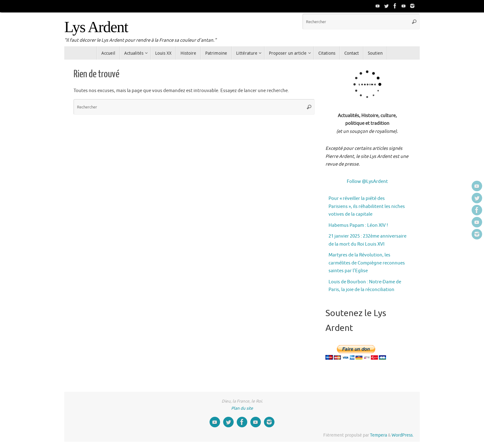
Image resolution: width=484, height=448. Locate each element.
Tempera (378, 435)
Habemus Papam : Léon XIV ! (358, 225)
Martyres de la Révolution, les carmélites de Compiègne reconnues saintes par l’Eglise (367, 263)
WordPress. (403, 435)
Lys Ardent (96, 27)
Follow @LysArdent (367, 182)
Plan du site (242, 408)
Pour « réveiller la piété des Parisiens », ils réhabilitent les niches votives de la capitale (367, 206)
